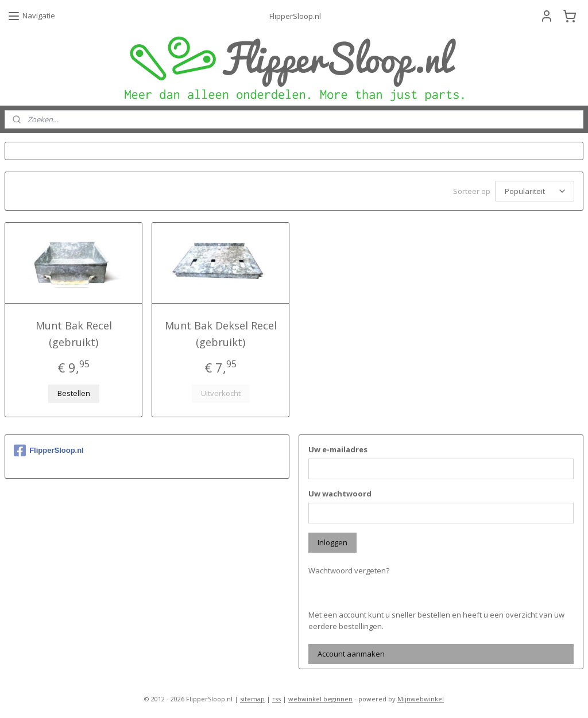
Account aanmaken (351, 652)
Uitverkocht (221, 391)
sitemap (252, 697)
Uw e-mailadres (338, 448)
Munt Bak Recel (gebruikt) (74, 332)
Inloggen (332, 541)
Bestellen (74, 391)
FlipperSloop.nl (49, 449)
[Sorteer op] (535, 190)
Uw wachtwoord (340, 492)
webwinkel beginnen (320, 697)
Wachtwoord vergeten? (349, 569)
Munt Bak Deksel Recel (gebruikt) (221, 332)
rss (276, 697)
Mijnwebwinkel (421, 697)
